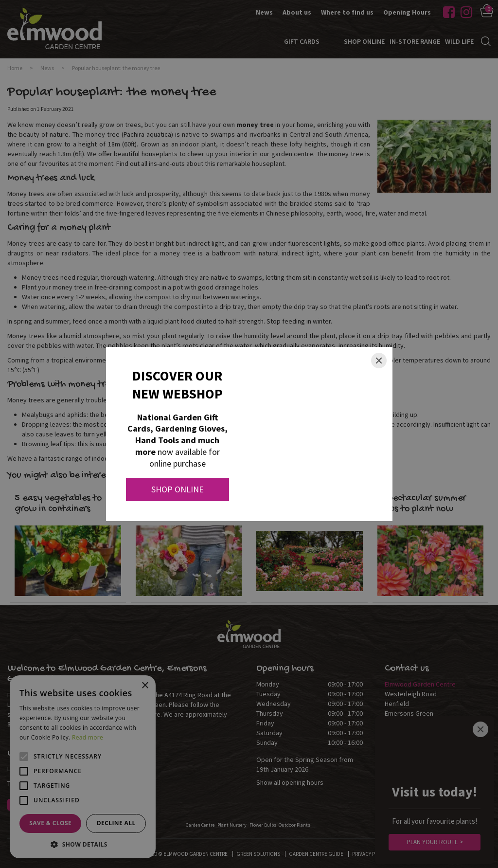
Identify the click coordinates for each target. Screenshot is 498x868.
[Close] (379, 361)
